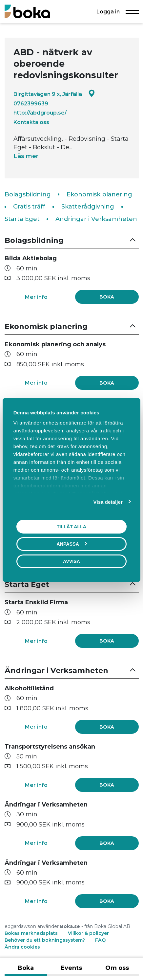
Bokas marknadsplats (31, 933)
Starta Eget (22, 219)
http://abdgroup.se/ (40, 113)
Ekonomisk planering (99, 194)
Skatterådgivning (88, 207)
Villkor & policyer (88, 933)
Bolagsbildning (28, 194)
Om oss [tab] (117, 968)
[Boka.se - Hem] (27, 11)
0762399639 (31, 103)
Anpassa (72, 544)
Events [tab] (71, 968)
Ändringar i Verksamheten (96, 219)
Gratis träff (29, 207)
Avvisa (71, 561)
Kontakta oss (31, 122)
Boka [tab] (26, 968)
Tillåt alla (71, 527)
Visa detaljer (108, 502)
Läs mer (26, 156)
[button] (72, 240)
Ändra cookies (22, 947)
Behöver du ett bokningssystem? (45, 940)
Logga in (108, 11)
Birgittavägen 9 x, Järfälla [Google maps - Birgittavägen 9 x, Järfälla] (54, 94)
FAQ (100, 940)
